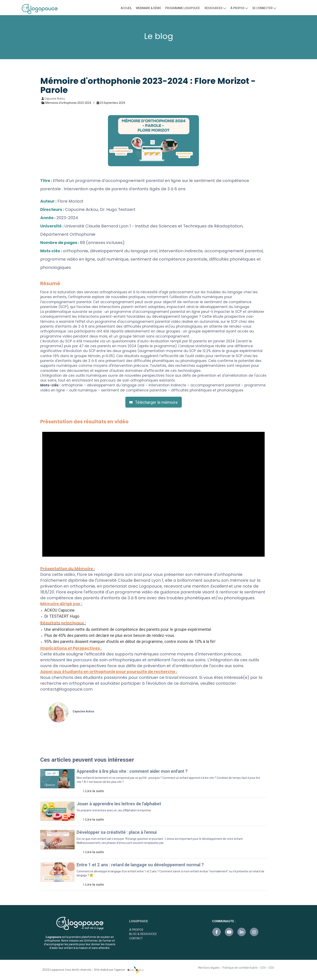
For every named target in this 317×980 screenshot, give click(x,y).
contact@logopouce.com (66, 689)
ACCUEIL (126, 8)
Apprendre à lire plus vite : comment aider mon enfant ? (132, 771)
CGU (271, 968)
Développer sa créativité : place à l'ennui (117, 832)
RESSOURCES (215, 8)
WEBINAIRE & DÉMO (148, 8)
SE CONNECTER (264, 8)
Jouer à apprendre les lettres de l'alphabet (119, 804)
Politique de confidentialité (240, 968)
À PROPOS (239, 8)
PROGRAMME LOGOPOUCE (183, 8)
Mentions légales (209, 968)
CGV (263, 968)
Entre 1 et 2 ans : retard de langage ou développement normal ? (140, 865)
